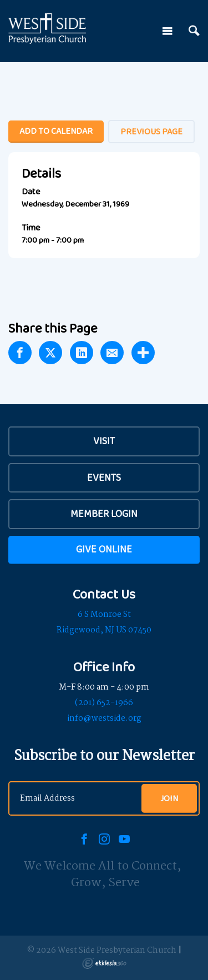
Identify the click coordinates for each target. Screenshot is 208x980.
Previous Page (151, 131)
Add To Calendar (56, 131)
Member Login (104, 514)
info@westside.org (104, 718)
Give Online (104, 549)
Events (104, 478)
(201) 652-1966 (104, 703)
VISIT (104, 441)
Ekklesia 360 (104, 963)
